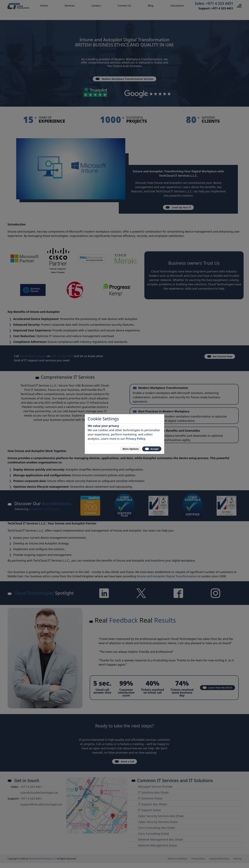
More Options (125, 449)
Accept (150, 449)
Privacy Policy (136, 437)
